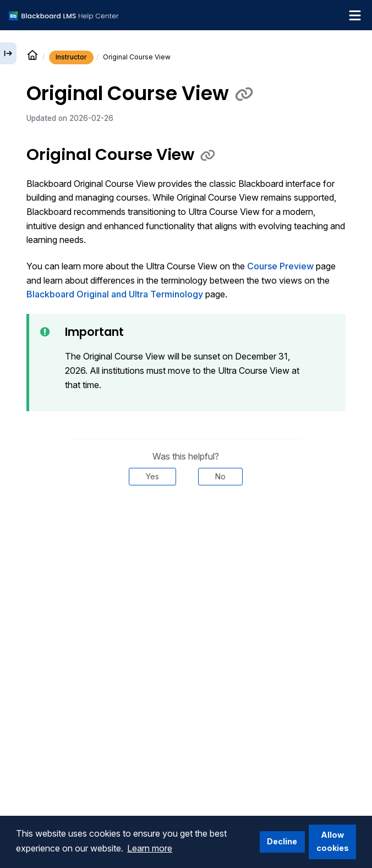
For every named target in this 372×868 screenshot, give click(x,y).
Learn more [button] (150, 848)
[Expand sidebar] (8, 53)
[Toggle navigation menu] (355, 15)
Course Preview (280, 266)
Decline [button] (282, 841)
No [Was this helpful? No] (220, 476)
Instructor (71, 57)
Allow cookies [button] (333, 841)
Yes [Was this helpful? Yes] (152, 476)
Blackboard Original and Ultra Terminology (115, 294)
